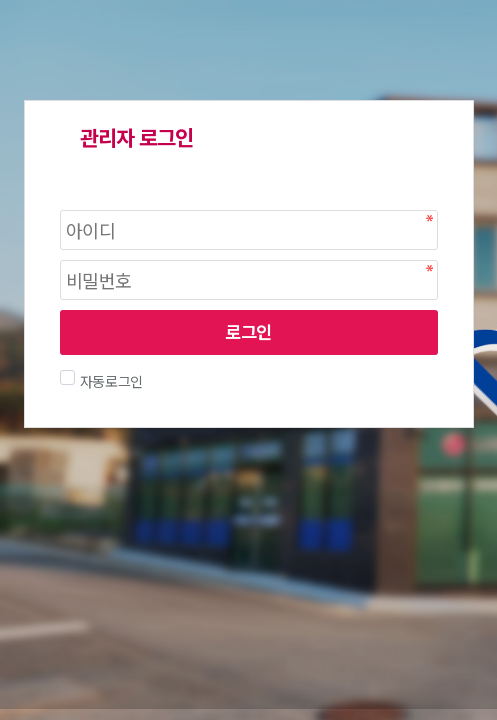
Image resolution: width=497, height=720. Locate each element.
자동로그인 (109, 381)
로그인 (248, 331)
